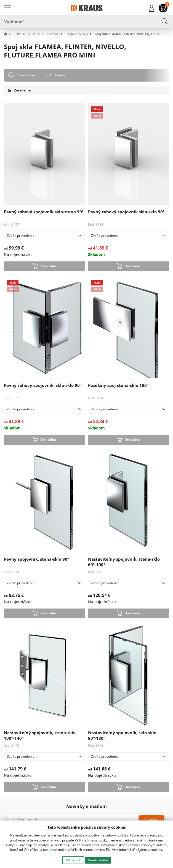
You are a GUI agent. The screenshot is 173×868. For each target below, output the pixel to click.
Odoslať (151, 820)
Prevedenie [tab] (26, 75)
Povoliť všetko (98, 860)
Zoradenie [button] (19, 90)
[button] (8, 34)
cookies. (157, 850)
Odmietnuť (73, 860)
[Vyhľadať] (86, 21)
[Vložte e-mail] (86, 820)
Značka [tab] (60, 75)
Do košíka (48, 266)
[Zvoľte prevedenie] (45, 236)
